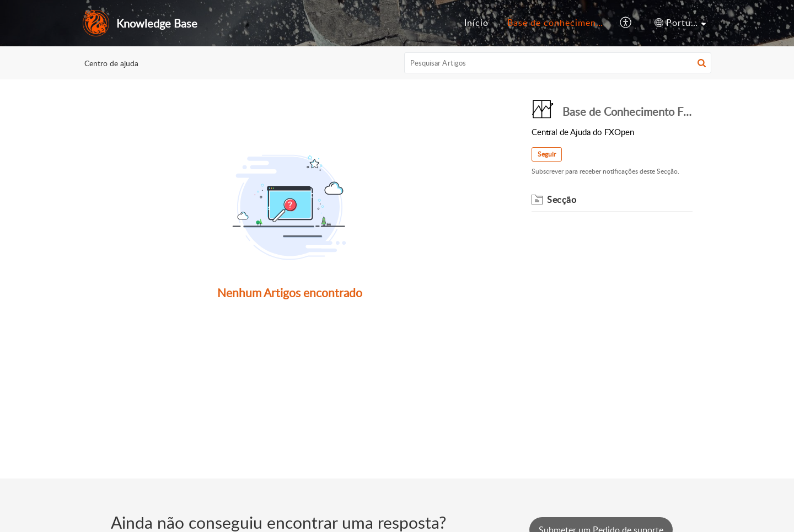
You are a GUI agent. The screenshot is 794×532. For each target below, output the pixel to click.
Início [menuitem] (476, 23)
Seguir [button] (547, 154)
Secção (562, 200)
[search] (558, 63)
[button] (702, 63)
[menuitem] (476, 23)
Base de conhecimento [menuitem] (556, 23)
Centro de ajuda (111, 63)
